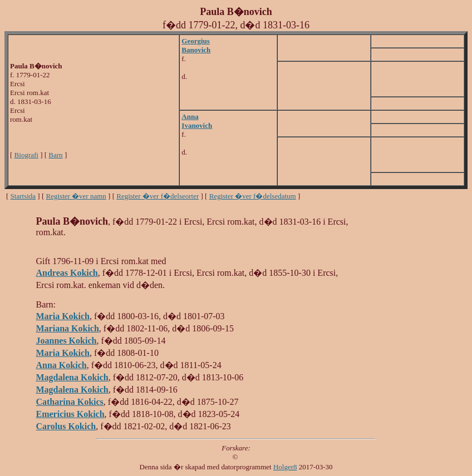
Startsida (23, 196)
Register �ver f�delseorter (158, 196)
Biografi (26, 155)
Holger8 (285, 467)
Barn (55, 155)
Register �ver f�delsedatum (253, 196)
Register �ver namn (76, 196)
